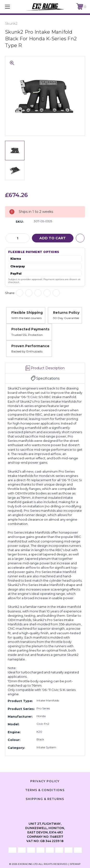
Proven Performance (30, 346)
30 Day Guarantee (66, 318)
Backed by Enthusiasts (27, 351)
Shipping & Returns (45, 799)
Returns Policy (66, 313)
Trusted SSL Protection (27, 335)
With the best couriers (26, 318)
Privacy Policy (45, 781)
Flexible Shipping (27, 313)
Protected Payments (30, 329)
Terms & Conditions (45, 790)
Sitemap (75, 864)
